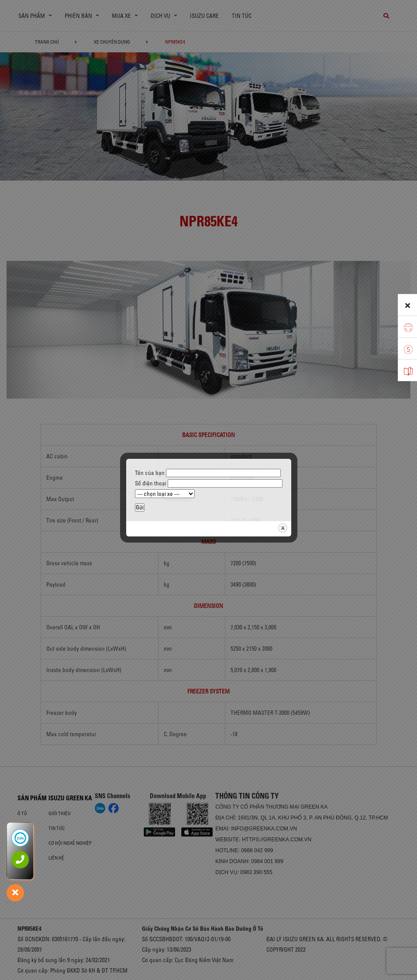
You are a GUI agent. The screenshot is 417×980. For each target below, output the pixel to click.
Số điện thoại (209, 483)
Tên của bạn (208, 473)
